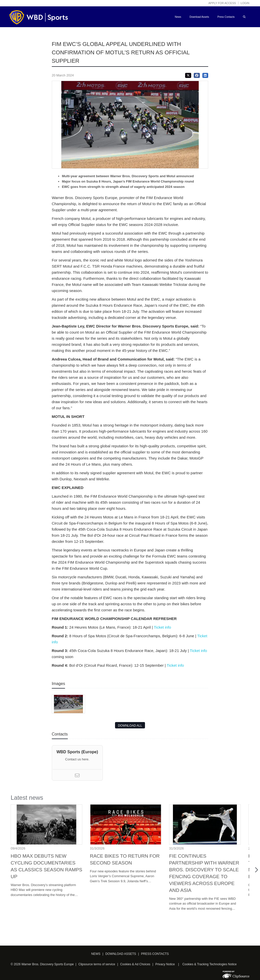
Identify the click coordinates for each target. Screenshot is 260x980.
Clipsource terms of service (97, 964)
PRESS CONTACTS (155, 954)
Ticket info (164, 627)
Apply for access (222, 3)
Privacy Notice (165, 964)
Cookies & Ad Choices (135, 964)
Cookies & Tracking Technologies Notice (209, 964)
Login (245, 3)
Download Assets (199, 17)
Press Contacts (226, 17)
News (178, 17)
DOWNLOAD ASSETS (121, 954)
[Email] (77, 776)
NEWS (96, 954)
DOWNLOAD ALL (130, 726)
